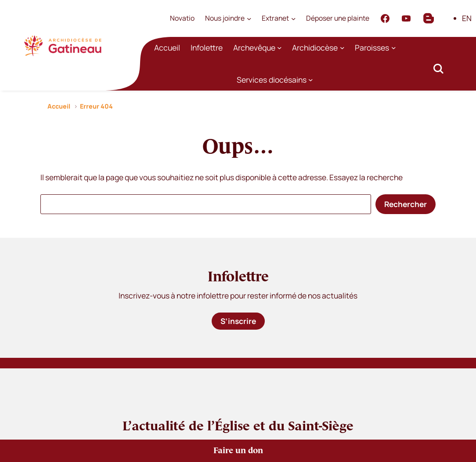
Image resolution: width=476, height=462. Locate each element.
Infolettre (207, 47)
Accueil (167, 47)
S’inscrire (238, 321)
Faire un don (238, 451)
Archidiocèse (315, 47)
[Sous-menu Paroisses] (394, 48)
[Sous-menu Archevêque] (279, 48)
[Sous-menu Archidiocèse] (342, 48)
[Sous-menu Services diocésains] (311, 80)
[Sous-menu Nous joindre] (249, 18)
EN (467, 18)
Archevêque (254, 47)
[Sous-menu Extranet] (293, 18)
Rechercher (406, 204)
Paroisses (372, 47)
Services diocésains (272, 80)
